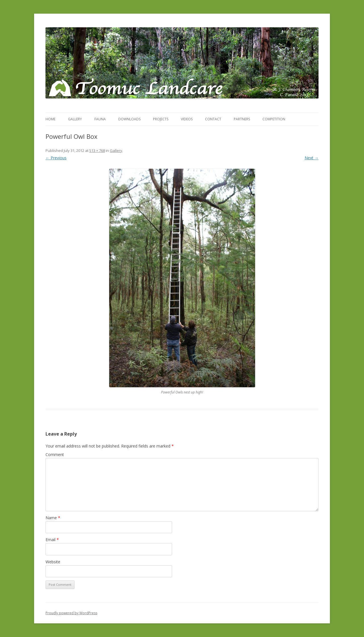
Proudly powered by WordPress (71, 613)
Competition (274, 119)
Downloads (129, 119)
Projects (161, 119)
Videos (187, 119)
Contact (213, 119)
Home (50, 119)
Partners (242, 119)
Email (52, 540)
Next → (312, 158)
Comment (55, 454)
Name (53, 518)
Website (53, 562)
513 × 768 (97, 151)
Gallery (75, 119)
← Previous (56, 158)
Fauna (100, 119)
